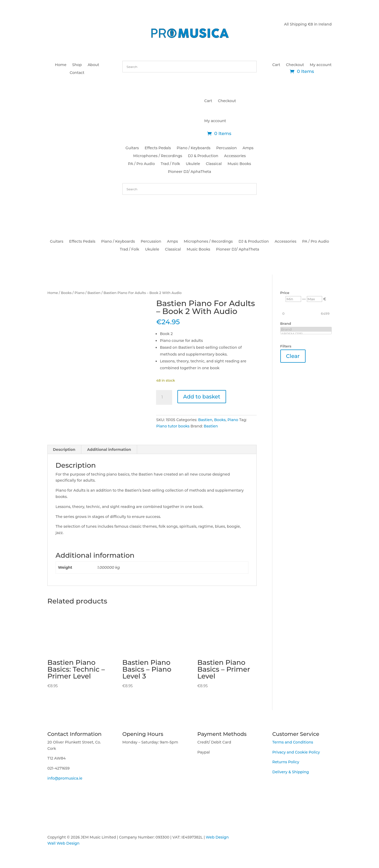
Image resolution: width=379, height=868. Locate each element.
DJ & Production (203, 156)
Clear (293, 356)
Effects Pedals (158, 148)
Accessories (235, 156)
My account (321, 65)
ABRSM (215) (306, 334)
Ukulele (193, 164)
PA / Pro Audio (141, 164)
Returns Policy (286, 762)
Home (61, 65)
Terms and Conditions (293, 742)
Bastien (94, 293)
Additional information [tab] (109, 450)
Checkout (295, 65)
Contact (77, 73)
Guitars (132, 148)
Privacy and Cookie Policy (296, 752)
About (93, 65)
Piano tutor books (173, 426)
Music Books (239, 164)
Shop (77, 65)
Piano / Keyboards (193, 148)
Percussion (227, 148)
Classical (214, 164)
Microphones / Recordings (158, 156)
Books (66, 293)
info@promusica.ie (65, 778)
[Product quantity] (164, 397)
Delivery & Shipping (290, 772)
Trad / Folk (170, 164)
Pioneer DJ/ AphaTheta (189, 172)
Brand (306, 329)
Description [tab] (64, 450)
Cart (276, 65)
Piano (79, 293)
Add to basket (202, 397)
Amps (248, 148)
